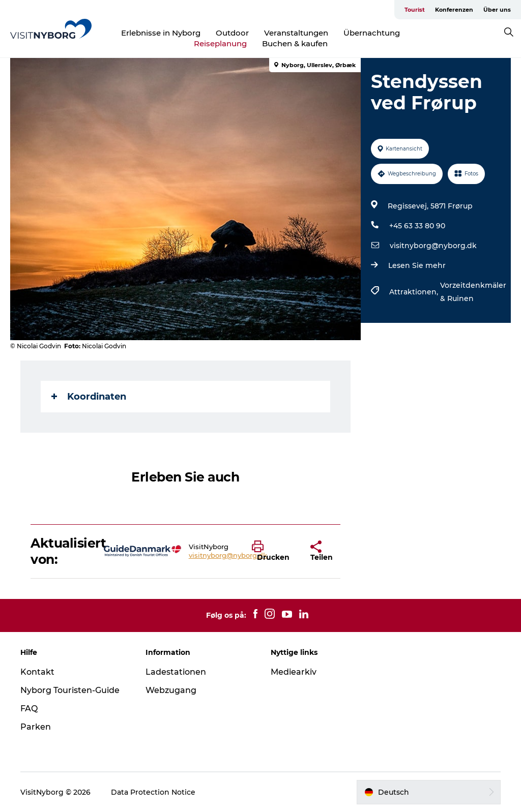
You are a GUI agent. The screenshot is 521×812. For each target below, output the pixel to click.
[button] (273, 551)
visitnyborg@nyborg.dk (433, 246)
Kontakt (37, 672)
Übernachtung (372, 33)
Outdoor (232, 33)
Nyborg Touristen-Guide (70, 690)
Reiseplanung (220, 43)
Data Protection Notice (153, 792)
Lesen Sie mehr (417, 265)
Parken (36, 727)
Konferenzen (454, 10)
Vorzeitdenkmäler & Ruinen (473, 292)
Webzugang (171, 690)
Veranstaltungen (296, 33)
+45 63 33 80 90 (417, 226)
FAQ (29, 709)
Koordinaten (89, 397)
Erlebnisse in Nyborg (161, 33)
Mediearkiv (294, 672)
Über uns (497, 10)
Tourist (415, 10)
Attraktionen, (415, 292)
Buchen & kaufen (295, 43)
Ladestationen (176, 672)
